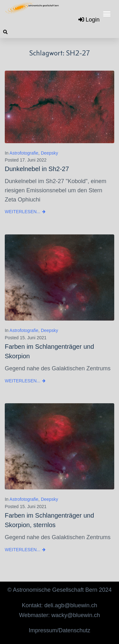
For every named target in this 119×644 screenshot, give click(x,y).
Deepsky (50, 153)
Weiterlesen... (23, 212)
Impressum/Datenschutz (59, 630)
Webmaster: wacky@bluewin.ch (60, 615)
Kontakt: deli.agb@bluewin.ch (60, 605)
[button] (107, 14)
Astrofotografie (24, 153)
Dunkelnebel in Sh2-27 (37, 169)
